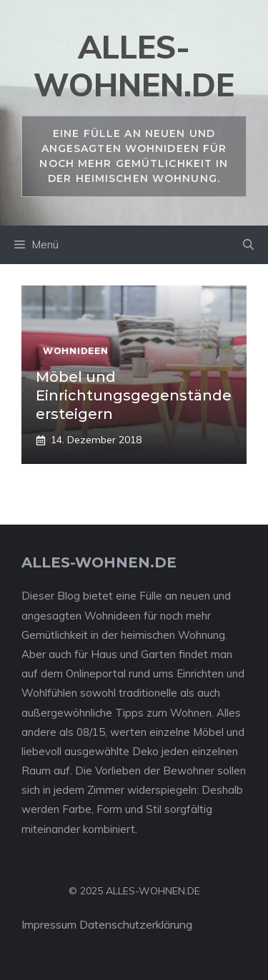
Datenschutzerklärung (136, 924)
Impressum (49, 924)
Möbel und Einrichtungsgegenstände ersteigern (134, 395)
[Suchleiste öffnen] (248, 245)
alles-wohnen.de (134, 66)
